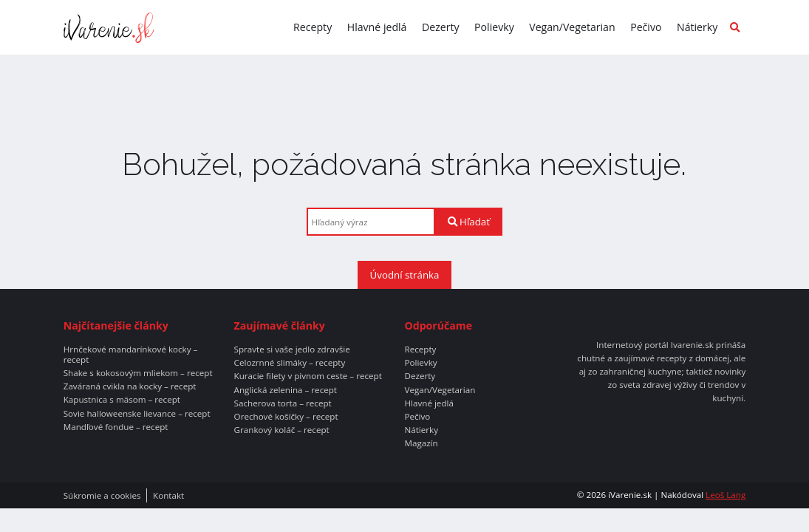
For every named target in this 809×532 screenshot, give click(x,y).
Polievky (494, 27)
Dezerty (441, 27)
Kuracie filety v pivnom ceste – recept (308, 376)
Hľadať (469, 222)
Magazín (421, 443)
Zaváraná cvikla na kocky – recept (130, 386)
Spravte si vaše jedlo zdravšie (292, 349)
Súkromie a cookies (102, 496)
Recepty (313, 27)
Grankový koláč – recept (282, 430)
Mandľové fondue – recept (116, 427)
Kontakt (168, 496)
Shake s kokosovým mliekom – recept (138, 373)
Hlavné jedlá (377, 27)
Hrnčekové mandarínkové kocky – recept (131, 355)
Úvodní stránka (405, 275)
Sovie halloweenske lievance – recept (137, 414)
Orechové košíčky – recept (286, 417)
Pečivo (646, 27)
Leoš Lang (726, 495)
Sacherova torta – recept (283, 403)
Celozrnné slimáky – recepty (290, 363)
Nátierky (697, 27)
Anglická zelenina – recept (286, 390)
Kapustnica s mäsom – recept (122, 400)
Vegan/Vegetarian (572, 27)
